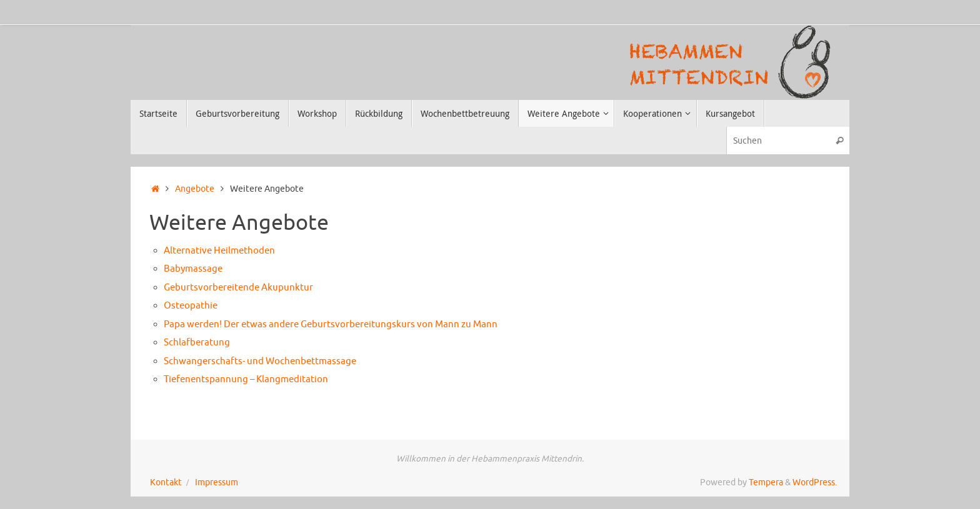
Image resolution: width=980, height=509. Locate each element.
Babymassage (193, 269)
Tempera (766, 482)
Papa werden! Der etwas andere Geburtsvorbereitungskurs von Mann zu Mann (331, 324)
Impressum (217, 482)
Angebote (195, 189)
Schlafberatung (197, 343)
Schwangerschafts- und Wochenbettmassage (260, 361)
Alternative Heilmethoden (219, 251)
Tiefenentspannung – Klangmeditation (246, 379)
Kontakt (166, 482)
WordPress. (815, 482)
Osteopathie (191, 306)
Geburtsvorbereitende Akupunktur (238, 288)
